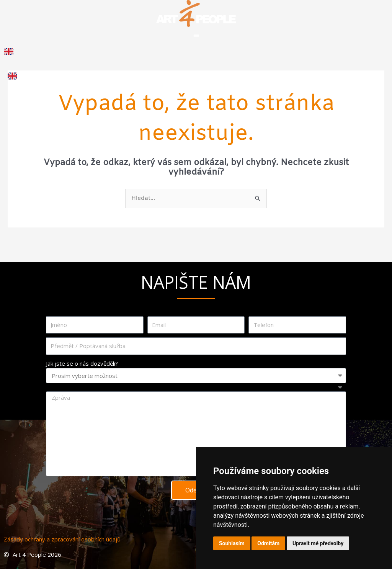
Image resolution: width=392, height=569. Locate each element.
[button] (196, 35)
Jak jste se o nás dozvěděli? (82, 363)
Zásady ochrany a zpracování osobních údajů (62, 539)
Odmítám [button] (268, 543)
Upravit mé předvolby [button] (318, 543)
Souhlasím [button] (232, 543)
